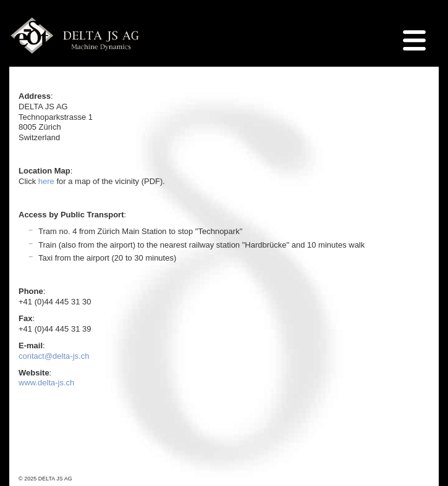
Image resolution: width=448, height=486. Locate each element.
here (46, 181)
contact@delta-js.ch (54, 356)
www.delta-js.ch (48, 383)
